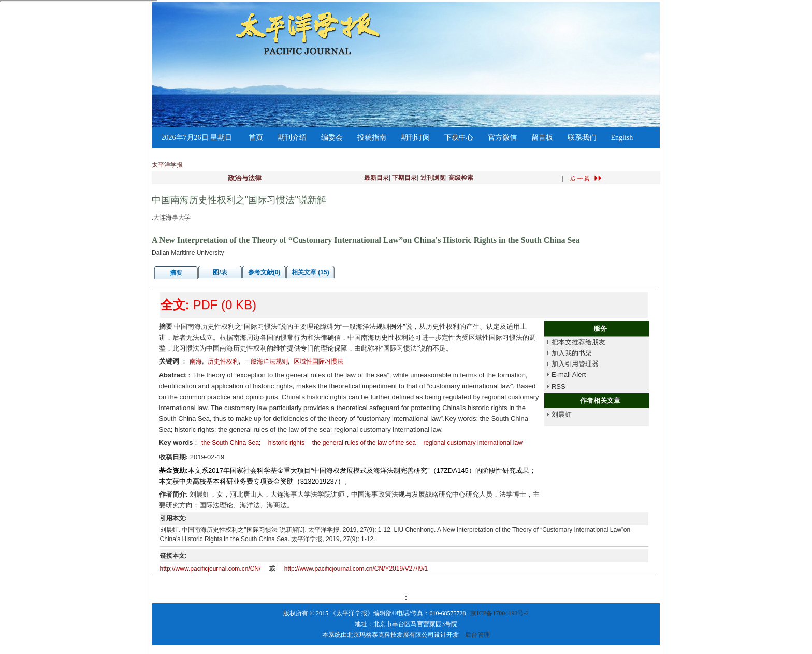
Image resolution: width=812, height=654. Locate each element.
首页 (256, 137)
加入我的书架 (572, 353)
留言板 (542, 137)
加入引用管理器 (575, 364)
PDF (205, 305)
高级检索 (461, 178)
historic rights (287, 443)
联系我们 (582, 137)
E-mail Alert (569, 375)
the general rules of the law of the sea (364, 443)
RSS (559, 387)
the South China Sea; (231, 443)
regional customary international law (473, 443)
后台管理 (477, 635)
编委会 (332, 137)
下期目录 (404, 178)
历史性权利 (223, 361)
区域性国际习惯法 (318, 361)
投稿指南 (372, 137)
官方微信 (502, 137)
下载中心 (459, 137)
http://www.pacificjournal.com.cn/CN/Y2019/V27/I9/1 (356, 569)
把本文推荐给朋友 (578, 342)
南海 (196, 361)
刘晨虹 (562, 415)
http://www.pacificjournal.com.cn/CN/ (211, 569)
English (622, 137)
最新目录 (376, 178)
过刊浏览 (433, 178)
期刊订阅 (415, 137)
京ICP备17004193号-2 (499, 613)
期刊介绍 (292, 137)
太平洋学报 (167, 165)
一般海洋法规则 (266, 361)
